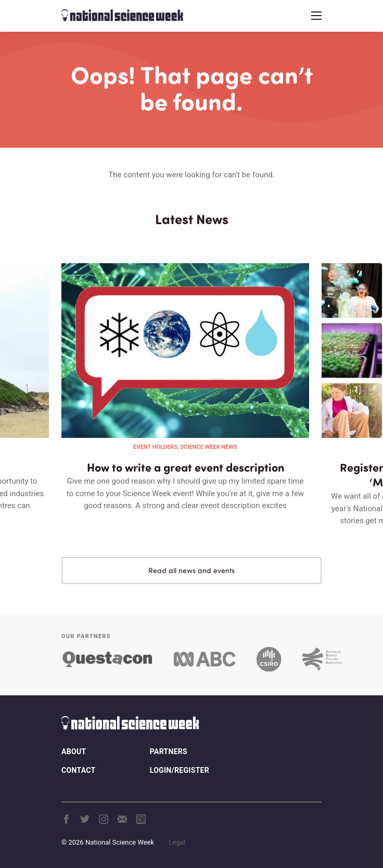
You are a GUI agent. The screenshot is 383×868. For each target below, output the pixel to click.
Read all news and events (191, 570)
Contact (78, 770)
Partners (169, 752)
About (74, 752)
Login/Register (180, 770)
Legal (177, 842)
